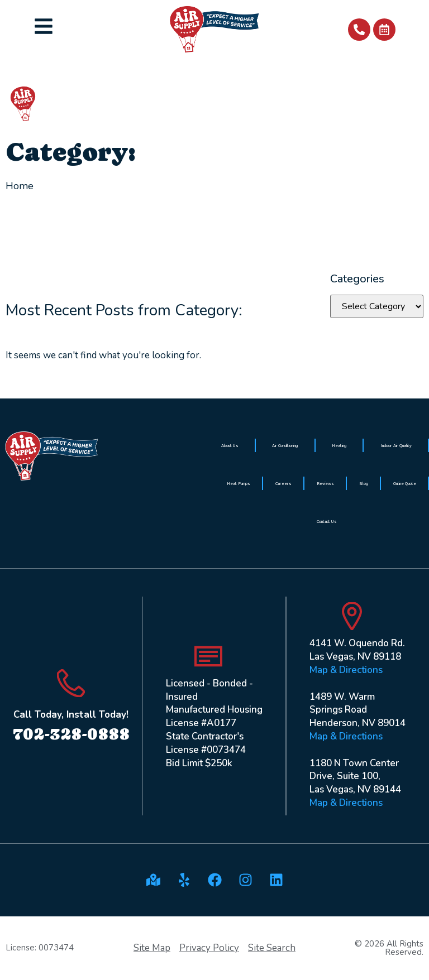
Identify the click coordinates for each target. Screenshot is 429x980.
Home (20, 186)
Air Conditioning (285, 445)
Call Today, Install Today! (71, 715)
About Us (230, 445)
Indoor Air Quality (396, 445)
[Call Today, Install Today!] (71, 683)
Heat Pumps (239, 483)
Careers (283, 483)
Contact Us (327, 521)
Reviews (325, 483)
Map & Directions (346, 670)
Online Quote (405, 483)
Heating (339, 445)
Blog (364, 483)
